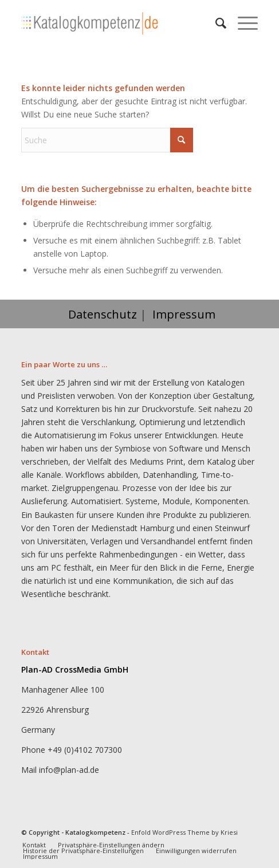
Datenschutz (103, 314)
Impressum (184, 314)
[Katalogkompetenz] (116, 23)
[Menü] (242, 23)
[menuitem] (215, 23)
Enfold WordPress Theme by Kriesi (184, 832)
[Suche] (215, 23)
